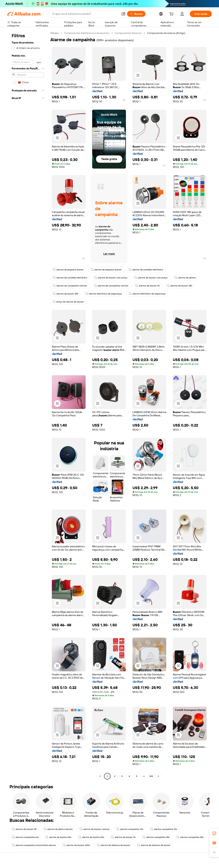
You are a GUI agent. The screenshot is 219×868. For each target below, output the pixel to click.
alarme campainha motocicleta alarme (34, 845)
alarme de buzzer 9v (147, 286)
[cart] (172, 14)
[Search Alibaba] (85, 14)
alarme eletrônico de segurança (104, 294)
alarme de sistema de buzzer (114, 845)
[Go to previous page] (100, 776)
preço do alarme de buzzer (68, 302)
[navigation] (28, 405)
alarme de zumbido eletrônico (146, 270)
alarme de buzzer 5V (24, 829)
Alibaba (54, 33)
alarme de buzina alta (58, 837)
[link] (214, 833)
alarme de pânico (185, 278)
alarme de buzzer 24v (179, 286)
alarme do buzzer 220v (76, 845)
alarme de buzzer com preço (111, 278)
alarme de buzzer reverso (95, 829)
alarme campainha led (25, 837)
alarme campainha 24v (156, 837)
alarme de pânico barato (58, 829)
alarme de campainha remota (70, 286)
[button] (123, 14)
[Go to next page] (158, 776)
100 (151, 776)
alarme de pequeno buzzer (68, 270)
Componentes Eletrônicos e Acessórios (87, 33)
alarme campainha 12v (130, 829)
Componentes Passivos (128, 33)
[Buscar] (136, 14)
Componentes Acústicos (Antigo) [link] (166, 33)
